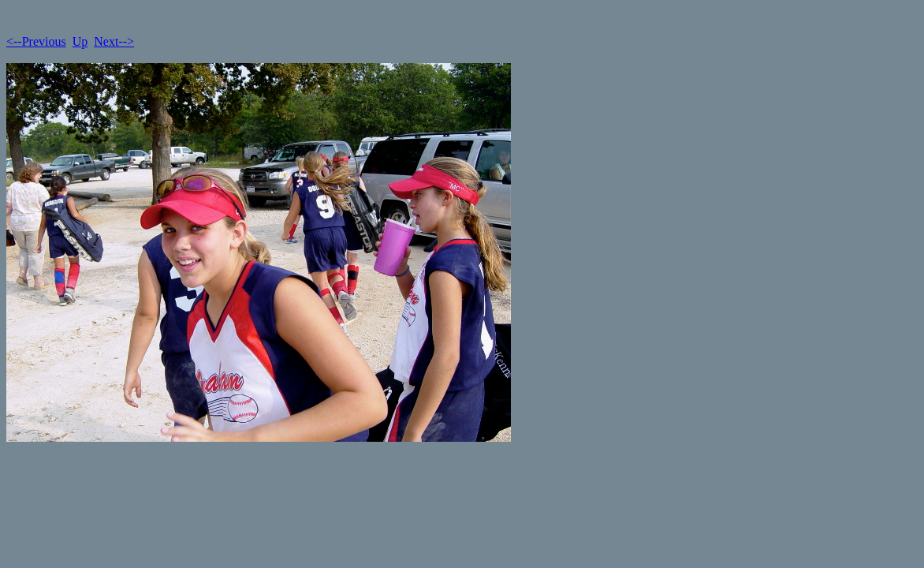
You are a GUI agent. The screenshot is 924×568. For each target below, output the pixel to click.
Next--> (114, 41)
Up (80, 41)
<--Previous (36, 41)
